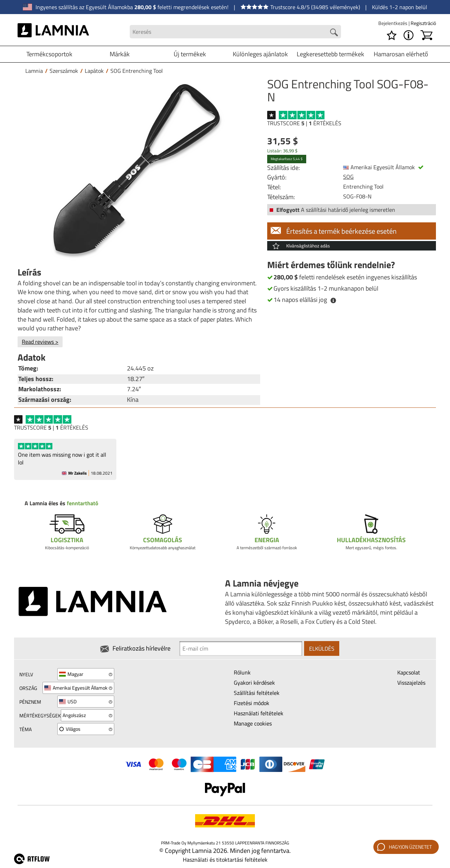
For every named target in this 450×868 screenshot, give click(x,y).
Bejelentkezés (393, 23)
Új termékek (190, 54)
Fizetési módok (252, 703)
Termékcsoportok (49, 54)
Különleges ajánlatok (260, 54)
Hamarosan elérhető (401, 54)
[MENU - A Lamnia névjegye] (409, 35)
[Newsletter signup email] (241, 648)
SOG (348, 177)
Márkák (120, 54)
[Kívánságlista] (392, 35)
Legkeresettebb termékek (330, 54)
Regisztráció (423, 23)
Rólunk (242, 672)
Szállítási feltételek (257, 693)
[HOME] (53, 32)
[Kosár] (426, 35)
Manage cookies (253, 723)
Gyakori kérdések (254, 683)
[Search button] (334, 32)
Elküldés (322, 648)
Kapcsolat (409, 672)
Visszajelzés (411, 683)
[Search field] (235, 32)
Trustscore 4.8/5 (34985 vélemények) (300, 7)
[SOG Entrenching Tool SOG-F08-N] (137, 170)
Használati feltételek (259, 713)
